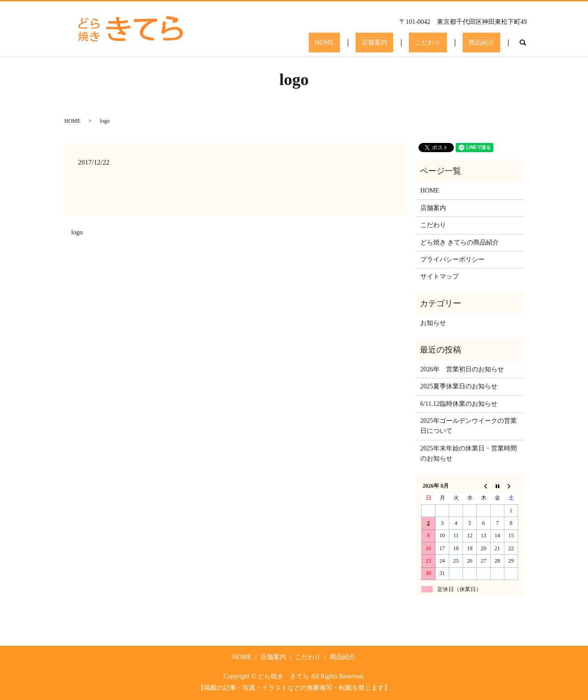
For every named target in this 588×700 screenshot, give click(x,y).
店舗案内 (405, 43)
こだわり (447, 43)
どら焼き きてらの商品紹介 (460, 242)
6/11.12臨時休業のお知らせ (459, 404)
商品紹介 (488, 43)
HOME (368, 43)
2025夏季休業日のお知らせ (459, 386)
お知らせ (433, 323)
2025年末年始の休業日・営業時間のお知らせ (469, 453)
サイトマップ (440, 276)
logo (77, 232)
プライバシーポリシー (452, 259)
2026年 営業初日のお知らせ (462, 369)
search (523, 43)
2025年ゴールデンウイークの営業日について (469, 426)
